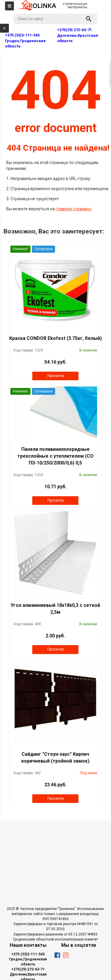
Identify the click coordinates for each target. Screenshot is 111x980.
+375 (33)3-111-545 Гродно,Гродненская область (28, 959)
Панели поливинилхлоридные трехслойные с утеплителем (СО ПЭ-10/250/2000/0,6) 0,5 (55, 456)
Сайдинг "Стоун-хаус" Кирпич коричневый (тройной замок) (55, 758)
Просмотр (55, 376)
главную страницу (74, 209)
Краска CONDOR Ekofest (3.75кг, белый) (55, 338)
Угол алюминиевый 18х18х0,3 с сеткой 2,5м (55, 609)
